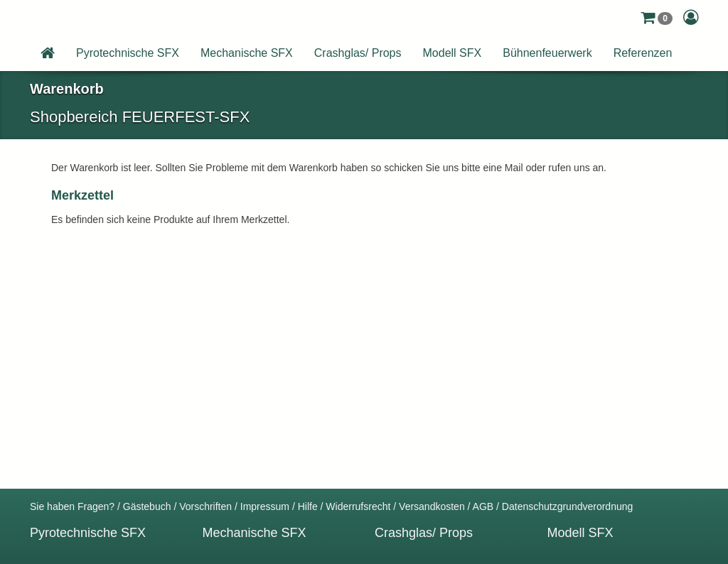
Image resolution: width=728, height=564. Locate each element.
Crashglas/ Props (358, 53)
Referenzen (643, 53)
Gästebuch (147, 506)
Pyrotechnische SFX (128, 53)
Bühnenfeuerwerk (547, 53)
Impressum (265, 506)
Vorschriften (205, 506)
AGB (483, 506)
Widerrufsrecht (358, 506)
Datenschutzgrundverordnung (567, 506)
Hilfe (308, 506)
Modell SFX (453, 53)
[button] (657, 18)
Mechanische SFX (247, 53)
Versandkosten (432, 506)
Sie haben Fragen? (72, 506)
